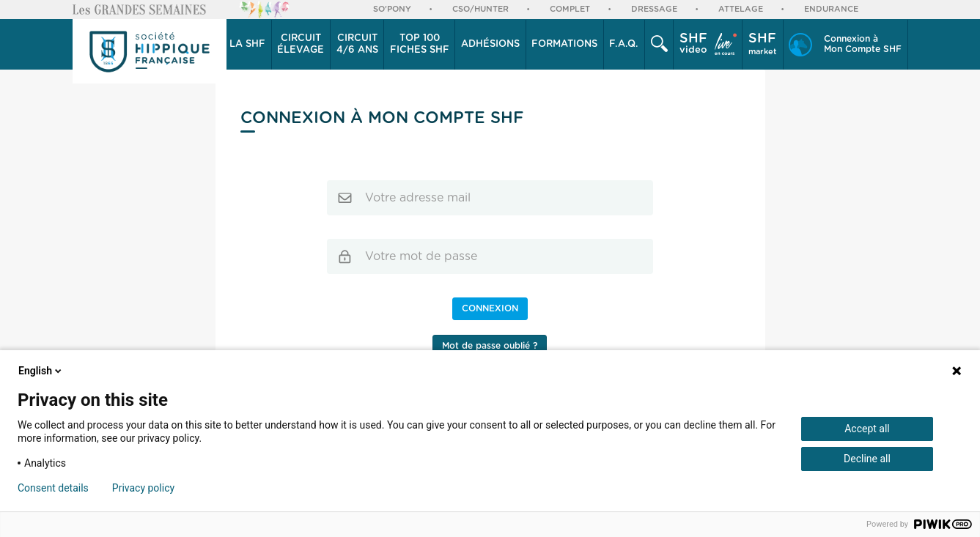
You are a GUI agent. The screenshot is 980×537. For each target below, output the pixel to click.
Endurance (831, 9)
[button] (248, 45)
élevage (301, 44)
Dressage (654, 9)
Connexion (490, 308)
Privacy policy (143, 488)
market (763, 44)
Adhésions (490, 44)
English (41, 371)
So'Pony (392, 9)
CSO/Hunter (480, 9)
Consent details (53, 488)
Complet (570, 9)
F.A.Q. (624, 44)
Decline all (867, 459)
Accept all (867, 429)
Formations (564, 44)
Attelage (741, 9)
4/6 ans (357, 44)
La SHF (247, 44)
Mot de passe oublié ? (490, 346)
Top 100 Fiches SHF (420, 44)
